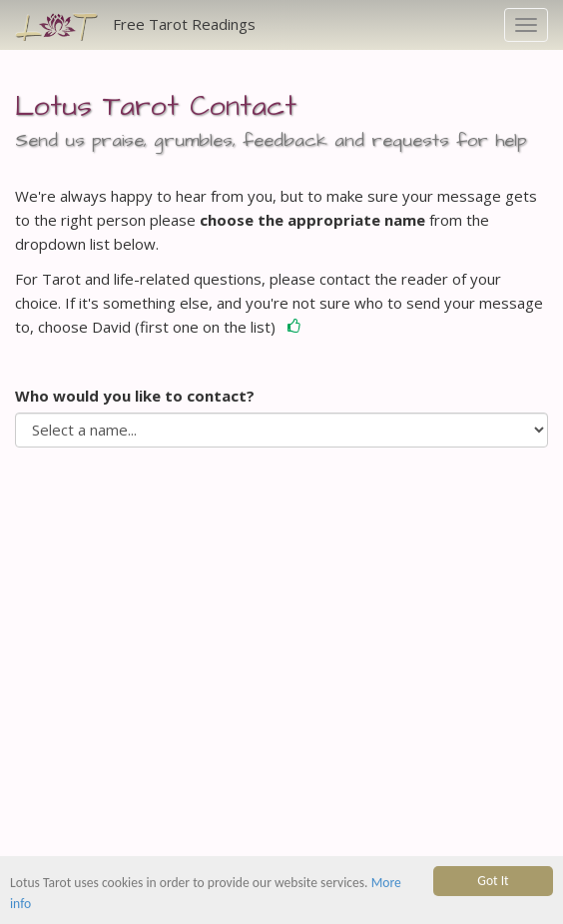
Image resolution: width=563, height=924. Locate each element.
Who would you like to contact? (135, 396)
